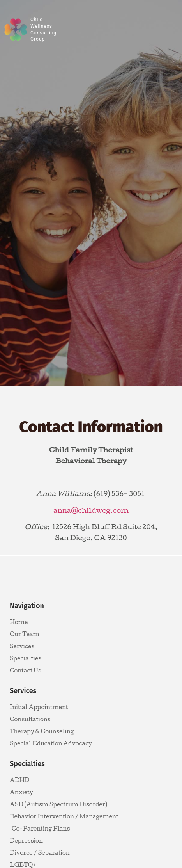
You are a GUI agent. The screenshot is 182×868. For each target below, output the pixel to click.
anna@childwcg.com (91, 510)
